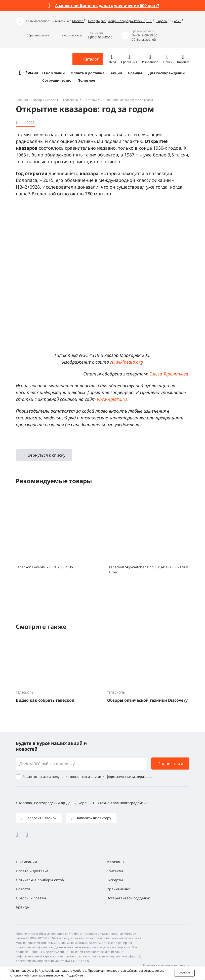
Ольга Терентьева (169, 374)
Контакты (115, 871)
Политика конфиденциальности (166, 965)
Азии (178, 21)
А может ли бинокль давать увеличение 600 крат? (107, 6)
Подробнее (75, 975)
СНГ (149, 21)
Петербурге (97, 21)
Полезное (86, 80)
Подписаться (170, 764)
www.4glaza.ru (112, 399)
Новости (23, 889)
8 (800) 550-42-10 (100, 37)
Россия (32, 72)
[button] (32, 36)
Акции (116, 73)
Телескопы (71, 100)
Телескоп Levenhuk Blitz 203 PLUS (44, 567)
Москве (78, 21)
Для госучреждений (166, 73)
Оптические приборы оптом (40, 880)
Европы (162, 21)
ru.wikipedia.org (127, 362)
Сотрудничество (57, 80)
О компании (53, 73)
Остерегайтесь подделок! (129, 898)
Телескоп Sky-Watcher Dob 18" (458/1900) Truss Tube (149, 569)
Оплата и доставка (88, 73)
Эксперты (115, 880)
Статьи (91, 100)
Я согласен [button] (185, 973)
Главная (22, 100)
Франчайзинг (118, 889)
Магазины (115, 862)
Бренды (135, 73)
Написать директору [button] (93, 818)
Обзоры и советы (45, 100)
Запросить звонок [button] (40, 818)
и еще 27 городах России (126, 21)
